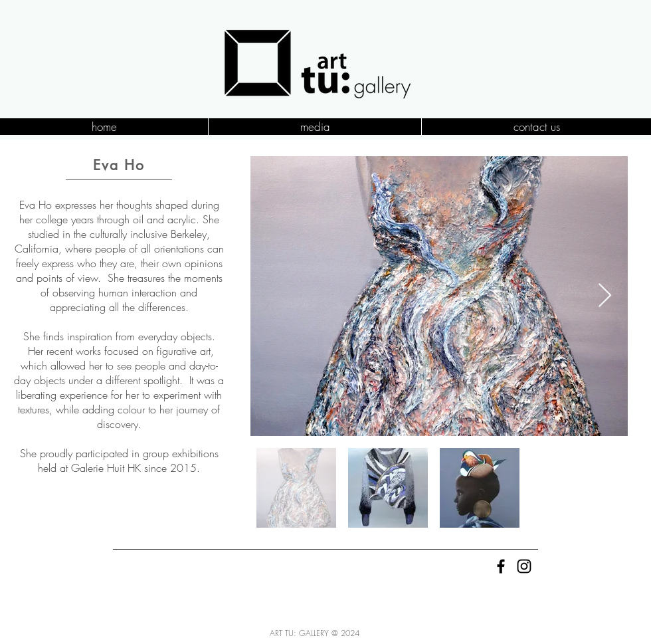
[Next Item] (605, 296)
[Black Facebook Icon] (501, 566)
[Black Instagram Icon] (524, 566)
